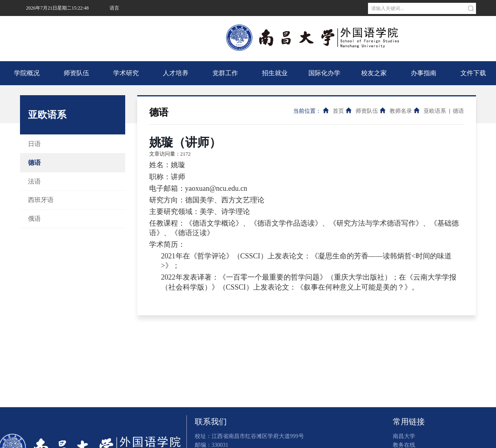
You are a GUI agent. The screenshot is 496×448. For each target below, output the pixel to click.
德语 (34, 163)
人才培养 (176, 73)
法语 (34, 181)
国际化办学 (324, 73)
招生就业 (275, 73)
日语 (34, 144)
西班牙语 (41, 200)
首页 (338, 111)
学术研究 (126, 73)
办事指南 (424, 73)
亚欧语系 (435, 111)
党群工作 (225, 73)
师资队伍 (76, 73)
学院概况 (27, 73)
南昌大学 (118, 24)
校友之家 (374, 73)
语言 (114, 8)
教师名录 (401, 111)
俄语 (34, 219)
